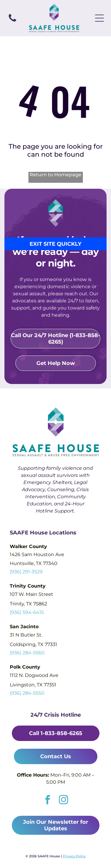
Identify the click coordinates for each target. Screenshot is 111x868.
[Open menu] (99, 18)
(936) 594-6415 (27, 612)
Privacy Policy (74, 856)
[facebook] (48, 801)
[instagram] (63, 801)
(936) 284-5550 (27, 693)
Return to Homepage (55, 175)
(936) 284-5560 (27, 653)
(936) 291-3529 (26, 572)
